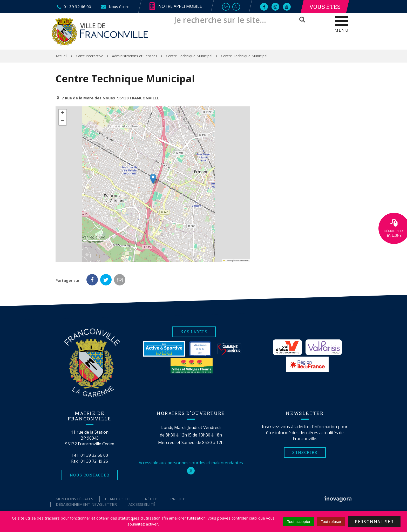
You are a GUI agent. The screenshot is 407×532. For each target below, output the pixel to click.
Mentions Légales (74, 499)
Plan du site (118, 499)
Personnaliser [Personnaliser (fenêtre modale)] (374, 522)
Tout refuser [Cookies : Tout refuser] (331, 521)
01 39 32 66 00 (94, 455)
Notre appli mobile (176, 6)
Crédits (151, 499)
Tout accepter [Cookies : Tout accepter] (299, 521)
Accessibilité (142, 504)
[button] (153, 179)
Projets (178, 499)
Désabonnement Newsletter (86, 504)
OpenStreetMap (242, 260)
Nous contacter (90, 475)
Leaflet (227, 260)
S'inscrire (305, 452)
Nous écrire (115, 6)
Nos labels (194, 332)
